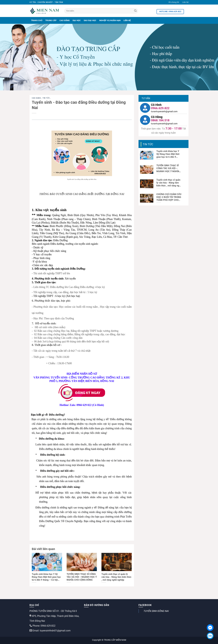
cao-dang (37, 98)
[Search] (135, 11)
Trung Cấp (51, 20)
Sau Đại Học (90, 20)
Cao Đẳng (65, 20)
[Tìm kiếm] (101, 11)
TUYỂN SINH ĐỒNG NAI (156, 611)
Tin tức (46, 98)
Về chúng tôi (174, 2)
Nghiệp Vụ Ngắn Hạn (110, 20)
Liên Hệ (127, 20)
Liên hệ (185, 2)
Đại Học (77, 20)
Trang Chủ (37, 20)
